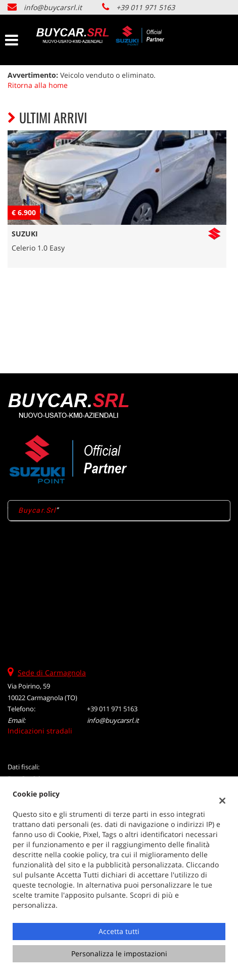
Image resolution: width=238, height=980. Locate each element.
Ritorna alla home (38, 85)
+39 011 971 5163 (146, 7)
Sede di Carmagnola (52, 673)
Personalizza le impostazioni (119, 953)
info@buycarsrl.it (53, 7)
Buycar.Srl (37, 510)
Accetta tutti (119, 931)
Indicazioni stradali (40, 731)
